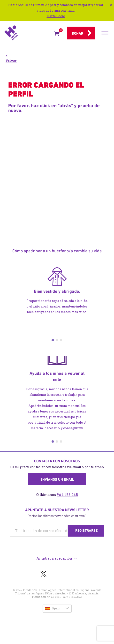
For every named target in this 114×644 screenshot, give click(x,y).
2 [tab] (57, 340)
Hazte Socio (56, 16)
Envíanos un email (57, 479)
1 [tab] (53, 340)
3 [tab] (61, 340)
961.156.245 (67, 495)
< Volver (11, 58)
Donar (78, 33)
